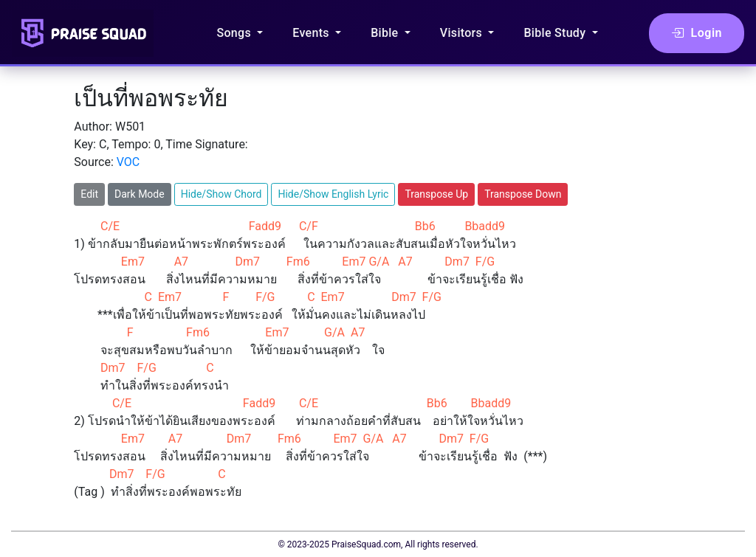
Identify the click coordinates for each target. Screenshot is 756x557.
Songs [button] (235, 33)
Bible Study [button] (556, 33)
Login (697, 33)
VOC (128, 162)
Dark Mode (140, 194)
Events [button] (312, 33)
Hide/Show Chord (221, 194)
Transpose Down (523, 194)
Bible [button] (386, 33)
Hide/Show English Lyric (333, 194)
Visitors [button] (463, 33)
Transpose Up (436, 194)
